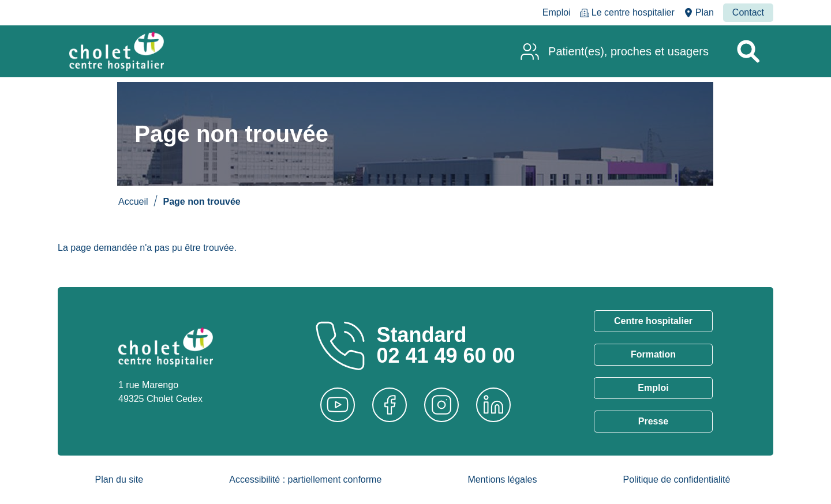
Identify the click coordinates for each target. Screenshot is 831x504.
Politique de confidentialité (677, 479)
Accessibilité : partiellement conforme (305, 479)
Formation (653, 354)
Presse (654, 421)
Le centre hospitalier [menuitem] (633, 12)
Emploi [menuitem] (557, 12)
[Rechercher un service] (748, 51)
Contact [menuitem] (748, 12)
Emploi (653, 388)
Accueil (133, 202)
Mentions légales (502, 479)
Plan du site (119, 479)
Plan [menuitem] (705, 12)
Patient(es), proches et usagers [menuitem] (628, 51)
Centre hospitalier (653, 321)
